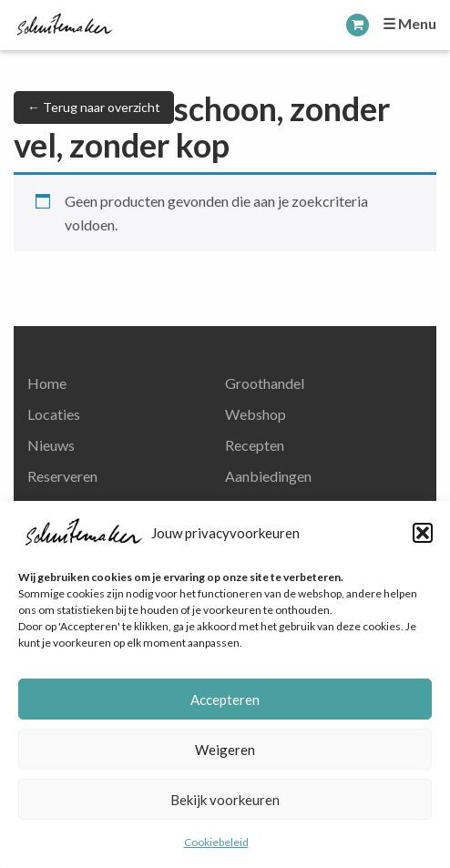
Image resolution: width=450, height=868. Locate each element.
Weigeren (225, 750)
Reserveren (62, 476)
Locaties (54, 414)
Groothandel (265, 383)
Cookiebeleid (216, 842)
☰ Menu (409, 23)
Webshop (256, 414)
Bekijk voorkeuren (225, 800)
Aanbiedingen (268, 476)
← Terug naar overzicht (94, 107)
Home (47, 383)
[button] (423, 533)
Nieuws (51, 445)
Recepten (255, 445)
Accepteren (225, 700)
